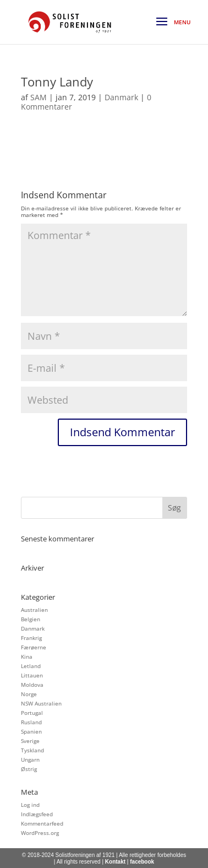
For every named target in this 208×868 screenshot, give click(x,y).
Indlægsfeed (37, 814)
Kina (27, 657)
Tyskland (32, 750)
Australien (34, 610)
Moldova (32, 685)
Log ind (30, 805)
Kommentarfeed (42, 823)
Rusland (31, 722)
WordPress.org (40, 833)
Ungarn (30, 759)
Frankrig (31, 638)
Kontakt (115, 862)
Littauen (32, 675)
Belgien (31, 619)
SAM (39, 97)
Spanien (31, 731)
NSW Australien (41, 703)
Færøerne (34, 647)
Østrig (29, 769)
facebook (142, 862)
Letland (31, 666)
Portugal (32, 713)
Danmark (121, 97)
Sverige (30, 741)
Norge (29, 694)
